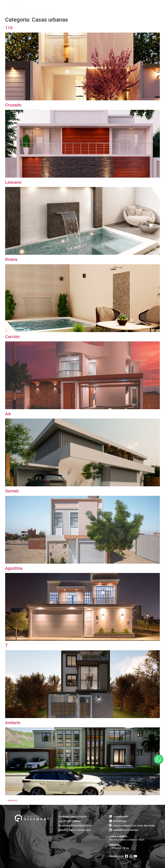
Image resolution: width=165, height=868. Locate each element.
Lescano (13, 182)
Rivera (11, 259)
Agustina (14, 568)
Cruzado (13, 105)
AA (8, 414)
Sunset (12, 491)
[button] (138, 6)
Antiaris (13, 723)
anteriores (11, 800)
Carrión (12, 337)
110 (9, 28)
